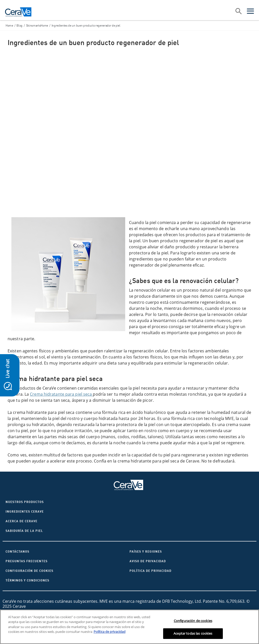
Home (9, 25)
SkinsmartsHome (37, 25)
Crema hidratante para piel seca (61, 394)
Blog (19, 25)
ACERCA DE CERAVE (21, 521)
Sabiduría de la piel (24, 531)
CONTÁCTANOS (17, 551)
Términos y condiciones (27, 580)
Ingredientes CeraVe (25, 511)
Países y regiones (146, 551)
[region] (129, 627)
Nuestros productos (25, 502)
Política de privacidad (150, 571)
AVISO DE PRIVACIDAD (148, 561)
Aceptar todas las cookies (193, 633)
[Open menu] (250, 12)
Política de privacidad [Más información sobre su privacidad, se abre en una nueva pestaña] (110, 632)
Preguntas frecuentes (27, 561)
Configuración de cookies (29, 571)
